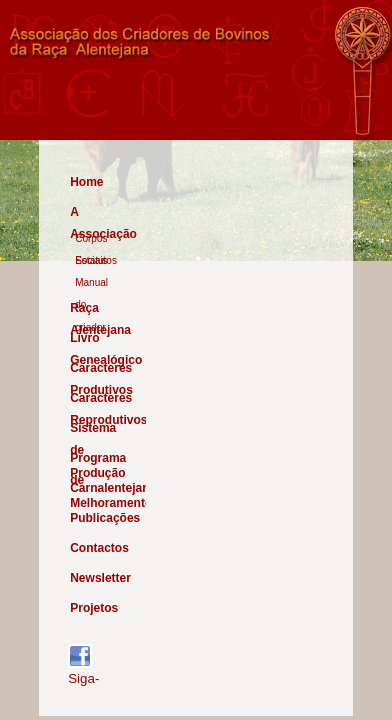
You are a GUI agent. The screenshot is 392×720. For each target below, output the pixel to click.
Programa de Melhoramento (95, 461)
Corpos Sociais (91, 240)
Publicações (95, 518)
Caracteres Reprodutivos (95, 401)
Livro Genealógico (95, 341)
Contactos (95, 548)
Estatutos (96, 260)
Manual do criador (91, 284)
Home (86, 182)
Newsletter (95, 578)
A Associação (95, 215)
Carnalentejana (95, 488)
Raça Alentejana (95, 311)
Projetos (94, 608)
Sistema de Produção (95, 431)
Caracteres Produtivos (95, 371)
